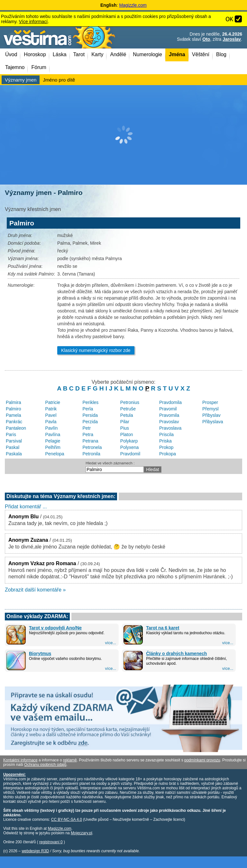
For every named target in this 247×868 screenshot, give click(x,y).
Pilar (125, 422)
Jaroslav (232, 39)
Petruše (128, 409)
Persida (90, 415)
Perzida (90, 422)
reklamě (70, 760)
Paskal (13, 447)
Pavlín (51, 428)
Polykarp (129, 441)
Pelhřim (53, 447)
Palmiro (13, 409)
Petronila (91, 454)
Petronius (130, 402)
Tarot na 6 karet (163, 628)
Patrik (51, 409)
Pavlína (53, 434)
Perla (88, 409)
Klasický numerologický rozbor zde (96, 350)
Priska (165, 441)
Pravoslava (170, 428)
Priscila (166, 434)
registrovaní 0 (51, 842)
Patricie (53, 402)
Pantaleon (16, 428)
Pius (125, 428)
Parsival (14, 441)
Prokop (166, 447)
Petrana (91, 441)
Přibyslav (211, 415)
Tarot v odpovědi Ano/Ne (55, 628)
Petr (87, 428)
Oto (206, 39)
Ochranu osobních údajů (45, 765)
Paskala (14, 454)
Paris (11, 434)
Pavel (51, 415)
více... (111, 643)
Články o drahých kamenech (176, 653)
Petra (88, 434)
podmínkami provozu (202, 760)
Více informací (33, 22)
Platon (127, 434)
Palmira (13, 402)
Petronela (92, 447)
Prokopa (168, 454)
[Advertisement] (123, 135)
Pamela (13, 415)
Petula (127, 415)
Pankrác (14, 422)
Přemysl (210, 409)
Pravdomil (130, 454)
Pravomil (168, 409)
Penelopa (55, 454)
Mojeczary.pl (81, 833)
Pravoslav (169, 422)
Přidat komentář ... (26, 507)
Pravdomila (170, 402)
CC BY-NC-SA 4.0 (67, 820)
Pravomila (169, 415)
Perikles (91, 402)
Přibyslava (213, 422)
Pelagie (53, 441)
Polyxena (130, 447)
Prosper (210, 402)
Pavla (51, 422)
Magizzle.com (133, 5)
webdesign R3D (35, 851)
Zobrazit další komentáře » (35, 590)
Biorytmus (40, 653)
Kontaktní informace (20, 760)
